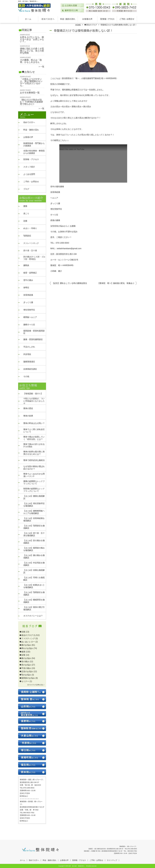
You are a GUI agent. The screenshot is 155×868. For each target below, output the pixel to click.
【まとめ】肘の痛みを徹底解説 (34, 542)
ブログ (26, 189)
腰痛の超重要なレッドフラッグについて (34, 482)
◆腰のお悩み (25, 645)
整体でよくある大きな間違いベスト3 (34, 475)
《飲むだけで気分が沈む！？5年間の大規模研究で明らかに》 (31, 102)
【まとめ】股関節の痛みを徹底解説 (34, 549)
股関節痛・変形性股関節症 (34, 332)
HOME (78, 25)
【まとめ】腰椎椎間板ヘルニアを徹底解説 (34, 512)
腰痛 (25, 206)
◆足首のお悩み (26, 671)
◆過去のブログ (91, 25)
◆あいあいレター (27, 642)
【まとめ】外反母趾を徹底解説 (34, 564)
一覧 (42, 67)
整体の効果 (28, 416)
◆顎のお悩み (25, 675)
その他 (26, 376)
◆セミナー (24, 681)
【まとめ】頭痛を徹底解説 (34, 571)
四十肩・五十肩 (30, 251)
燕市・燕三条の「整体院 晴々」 (77, 866)
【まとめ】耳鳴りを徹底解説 (34, 579)
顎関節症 (27, 236)
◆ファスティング (27, 638)
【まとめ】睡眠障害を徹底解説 (34, 601)
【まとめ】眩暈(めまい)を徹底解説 (34, 586)
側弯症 (26, 288)
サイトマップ (112, 860)
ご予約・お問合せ (127, 19)
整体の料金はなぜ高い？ (34, 423)
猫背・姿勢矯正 (30, 273)
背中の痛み (28, 280)
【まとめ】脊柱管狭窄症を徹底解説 (34, 505)
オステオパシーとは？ (33, 616)
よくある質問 (29, 174)
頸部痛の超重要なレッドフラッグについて (34, 490)
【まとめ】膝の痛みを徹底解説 (34, 557)
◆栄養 (22, 655)
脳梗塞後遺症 (29, 362)
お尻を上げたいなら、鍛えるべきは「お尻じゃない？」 (32, 39)
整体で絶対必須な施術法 (34, 460)
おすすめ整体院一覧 (30, 93)
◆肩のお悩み (25, 665)
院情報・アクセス (107, 19)
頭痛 (25, 221)
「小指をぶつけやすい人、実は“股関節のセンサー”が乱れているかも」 (31, 82)
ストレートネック (31, 243)
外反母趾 (27, 354)
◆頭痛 (22, 632)
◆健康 (22, 652)
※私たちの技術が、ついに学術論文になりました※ (34, 401)
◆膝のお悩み (25, 658)
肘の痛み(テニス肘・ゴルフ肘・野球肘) (34, 258)
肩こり (26, 214)
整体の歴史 (28, 408)
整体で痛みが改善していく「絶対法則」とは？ (34, 438)
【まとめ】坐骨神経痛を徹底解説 (34, 519)
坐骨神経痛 (28, 295)
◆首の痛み (24, 662)
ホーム (28, 19)
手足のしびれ (29, 347)
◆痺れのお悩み (26, 648)
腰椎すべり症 (29, 325)
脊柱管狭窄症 (29, 310)
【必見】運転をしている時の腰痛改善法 (70, 283)
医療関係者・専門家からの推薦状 (34, 145)
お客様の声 (87, 19)
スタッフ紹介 (29, 167)
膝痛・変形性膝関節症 (33, 339)
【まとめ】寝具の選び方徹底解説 (34, 608)
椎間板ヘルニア (30, 317)
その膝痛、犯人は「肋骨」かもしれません (31, 61)
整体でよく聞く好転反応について (34, 431)
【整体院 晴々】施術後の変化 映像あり (116, 283)
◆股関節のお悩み (27, 678)
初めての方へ (48, 19)
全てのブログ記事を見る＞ (36, 685)
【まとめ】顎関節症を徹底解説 (34, 527)
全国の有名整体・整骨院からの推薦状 (34, 152)
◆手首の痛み (25, 668)
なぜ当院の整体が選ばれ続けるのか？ (34, 468)
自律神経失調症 (30, 369)
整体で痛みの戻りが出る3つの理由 (34, 445)
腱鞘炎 (26, 265)
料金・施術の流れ (68, 19)
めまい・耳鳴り (30, 228)
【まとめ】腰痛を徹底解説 (34, 497)
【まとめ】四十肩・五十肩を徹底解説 (34, 534)
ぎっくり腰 (28, 302)
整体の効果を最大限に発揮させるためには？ (34, 453)
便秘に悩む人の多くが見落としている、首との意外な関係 (32, 51)
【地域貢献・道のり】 (33, 394)
